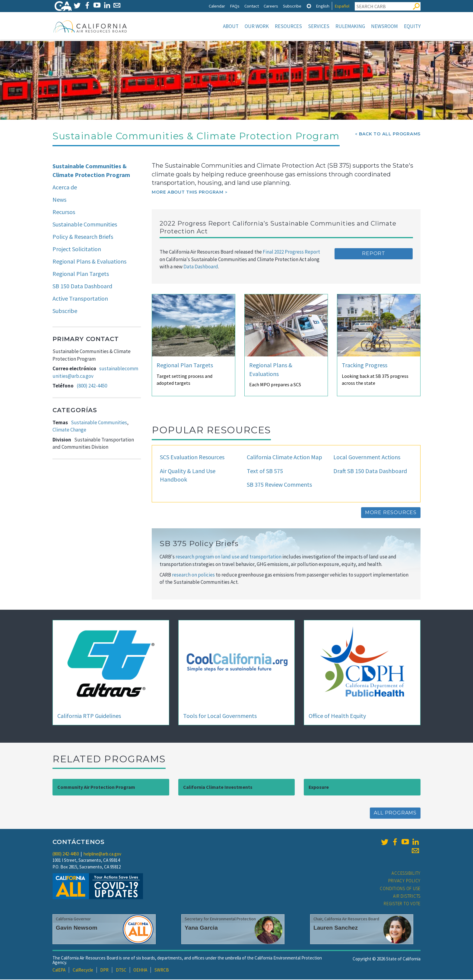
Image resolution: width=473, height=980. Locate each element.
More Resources (391, 513)
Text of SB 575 (265, 471)
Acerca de (65, 188)
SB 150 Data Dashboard (82, 287)
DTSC (121, 971)
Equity (412, 26)
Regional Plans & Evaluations (89, 262)
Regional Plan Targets (81, 274)
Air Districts (407, 897)
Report (374, 254)
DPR (104, 971)
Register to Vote (402, 904)
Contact (252, 6)
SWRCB (162, 971)
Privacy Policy (405, 881)
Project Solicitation (77, 250)
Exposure (319, 788)
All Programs (395, 813)
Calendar (217, 6)
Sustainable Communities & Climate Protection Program (91, 171)
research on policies (193, 575)
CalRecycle (83, 971)
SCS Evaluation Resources (192, 458)
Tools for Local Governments (220, 716)
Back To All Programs (390, 134)
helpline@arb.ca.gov (102, 854)
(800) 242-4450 (92, 386)
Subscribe (292, 6)
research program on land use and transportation (229, 557)
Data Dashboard (201, 267)
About (231, 26)
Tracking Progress (365, 366)
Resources (288, 26)
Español (342, 6)
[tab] (309, 6)
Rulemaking (350, 26)
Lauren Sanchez (336, 928)
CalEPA (59, 971)
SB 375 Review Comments (279, 485)
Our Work (257, 26)
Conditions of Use (400, 889)
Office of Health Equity (337, 716)
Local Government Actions (367, 458)
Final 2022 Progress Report (291, 252)
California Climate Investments (218, 788)
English (323, 6)
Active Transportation (80, 299)
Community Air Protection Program (96, 788)
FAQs (235, 6)
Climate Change (69, 430)
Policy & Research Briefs (83, 237)
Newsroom (384, 26)
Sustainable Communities (85, 225)
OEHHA (140, 971)
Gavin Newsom (77, 928)
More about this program (187, 193)
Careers (271, 6)
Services (319, 26)
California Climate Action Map (284, 458)
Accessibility (406, 874)
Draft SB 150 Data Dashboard (370, 471)
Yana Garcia (201, 928)
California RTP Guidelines (89, 716)
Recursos (64, 212)
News (59, 200)
